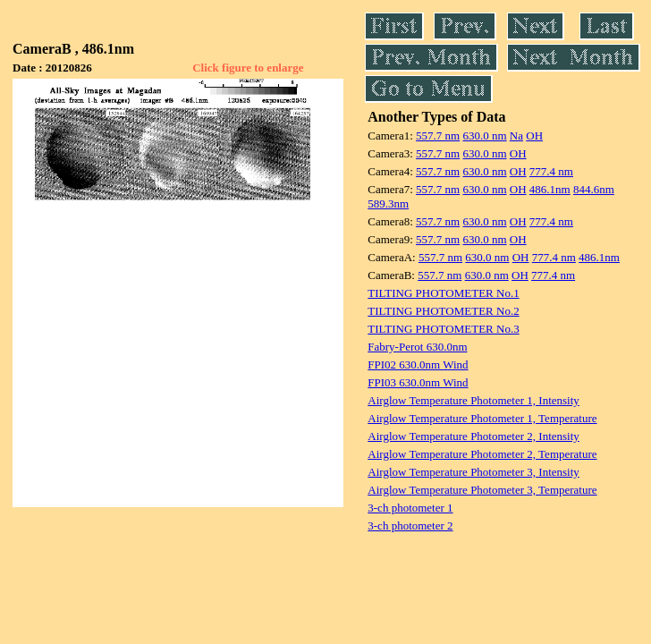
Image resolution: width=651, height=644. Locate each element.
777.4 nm (551, 171)
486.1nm (550, 189)
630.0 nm (484, 136)
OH (534, 136)
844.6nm (594, 189)
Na (516, 136)
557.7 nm (438, 136)
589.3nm (388, 203)
